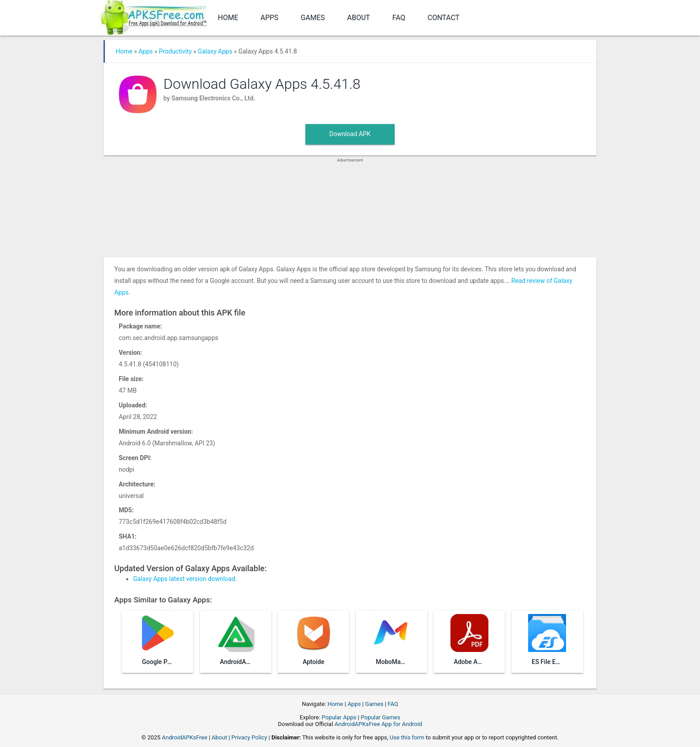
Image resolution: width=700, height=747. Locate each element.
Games (313, 18)
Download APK (350, 134)
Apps (269, 18)
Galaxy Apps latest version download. (185, 579)
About (359, 18)
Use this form (407, 737)
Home (228, 18)
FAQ (399, 18)
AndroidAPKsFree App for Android (378, 724)
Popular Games (381, 717)
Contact (444, 18)
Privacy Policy (249, 737)
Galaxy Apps (215, 51)
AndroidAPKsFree (185, 737)
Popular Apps (339, 717)
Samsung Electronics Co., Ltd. (213, 98)
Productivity (175, 51)
